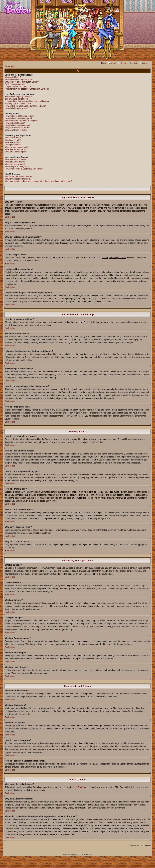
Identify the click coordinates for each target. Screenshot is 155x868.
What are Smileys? (13, 142)
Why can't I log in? (13, 77)
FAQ (103, 63)
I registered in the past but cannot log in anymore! (27, 89)
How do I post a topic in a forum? (19, 116)
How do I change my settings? (18, 97)
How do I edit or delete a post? (18, 118)
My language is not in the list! (18, 104)
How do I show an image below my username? (26, 106)
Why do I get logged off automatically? (22, 82)
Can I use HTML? (13, 140)
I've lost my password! (15, 84)
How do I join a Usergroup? (17, 166)
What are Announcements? (17, 147)
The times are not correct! (16, 99)
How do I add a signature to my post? (21, 121)
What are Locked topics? (16, 152)
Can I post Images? (14, 145)
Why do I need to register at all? (19, 80)
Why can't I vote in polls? (16, 130)
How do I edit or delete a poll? (18, 125)
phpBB (73, 855)
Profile (134, 63)
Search (112, 63)
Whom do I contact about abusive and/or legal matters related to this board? (39, 181)
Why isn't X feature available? (18, 179)
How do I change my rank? (17, 108)
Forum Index (10, 66)
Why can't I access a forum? (17, 128)
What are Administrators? (16, 159)
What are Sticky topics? (15, 149)
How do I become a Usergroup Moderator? (24, 169)
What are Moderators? (15, 162)
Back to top (10, 217)
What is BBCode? (13, 138)
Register (123, 63)
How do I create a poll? (15, 123)
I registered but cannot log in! (18, 87)
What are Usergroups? (15, 164)
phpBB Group (81, 787)
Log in (144, 63)
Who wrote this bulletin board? (18, 177)
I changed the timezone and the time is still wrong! (27, 101)
